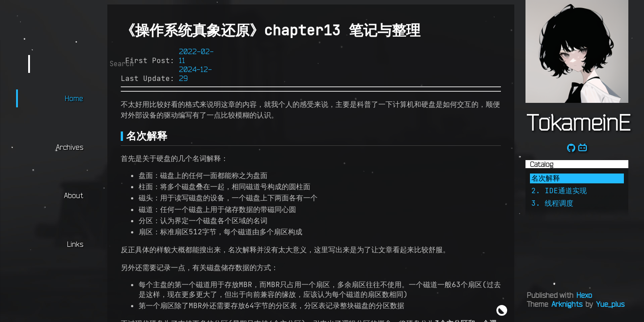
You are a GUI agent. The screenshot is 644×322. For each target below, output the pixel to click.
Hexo (584, 295)
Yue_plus (610, 304)
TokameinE (578, 122)
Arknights (567, 304)
